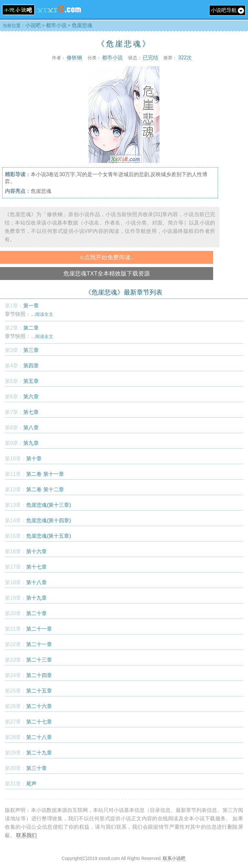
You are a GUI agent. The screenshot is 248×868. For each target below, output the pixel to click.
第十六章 (36, 551)
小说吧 (33, 25)
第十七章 (36, 567)
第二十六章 (39, 706)
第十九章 (36, 598)
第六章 (31, 397)
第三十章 (36, 768)
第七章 (31, 412)
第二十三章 (39, 660)
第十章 (34, 459)
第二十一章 (39, 629)
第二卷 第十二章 (45, 489)
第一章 (31, 306)
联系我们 (26, 835)
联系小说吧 (174, 858)
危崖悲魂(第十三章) (49, 505)
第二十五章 (39, 691)
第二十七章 (39, 722)
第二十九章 (39, 753)
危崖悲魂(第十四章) (49, 520)
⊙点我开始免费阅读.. (107, 257)
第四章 (31, 366)
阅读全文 (44, 314)
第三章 (31, 350)
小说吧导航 (227, 10)
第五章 (31, 381)
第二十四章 (39, 675)
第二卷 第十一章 (45, 474)
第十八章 (36, 582)
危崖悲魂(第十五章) (49, 536)
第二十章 (36, 613)
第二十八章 (39, 737)
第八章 (31, 428)
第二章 (31, 328)
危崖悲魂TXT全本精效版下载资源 (107, 274)
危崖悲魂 (82, 25)
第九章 (31, 443)
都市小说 (56, 25)
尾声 (31, 784)
